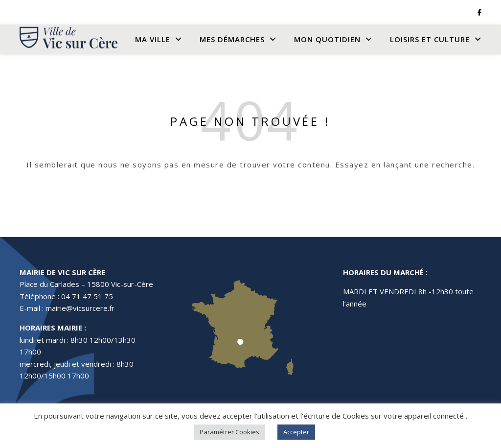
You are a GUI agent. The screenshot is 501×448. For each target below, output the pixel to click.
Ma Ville (153, 39)
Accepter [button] (296, 432)
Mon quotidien (327, 39)
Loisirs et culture (430, 39)
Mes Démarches (232, 39)
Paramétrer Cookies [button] (229, 432)
